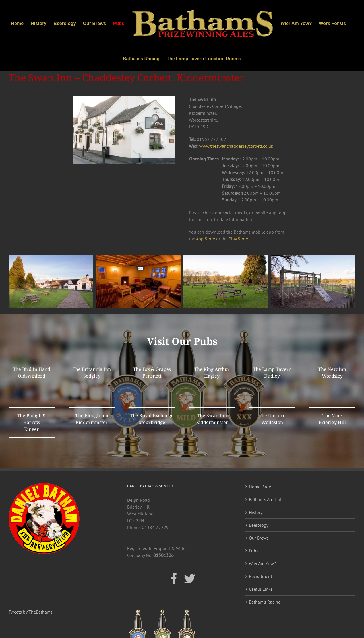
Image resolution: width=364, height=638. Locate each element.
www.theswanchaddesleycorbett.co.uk (236, 146)
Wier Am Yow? (262, 563)
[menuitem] (21, 24)
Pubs (254, 551)
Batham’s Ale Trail (266, 499)
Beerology (259, 525)
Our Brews (259, 538)
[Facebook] (174, 579)
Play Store (238, 239)
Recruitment (260, 576)
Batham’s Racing (265, 602)
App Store (205, 239)
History (256, 512)
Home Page (260, 487)
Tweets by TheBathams (31, 612)
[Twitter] (190, 579)
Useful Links (261, 589)
